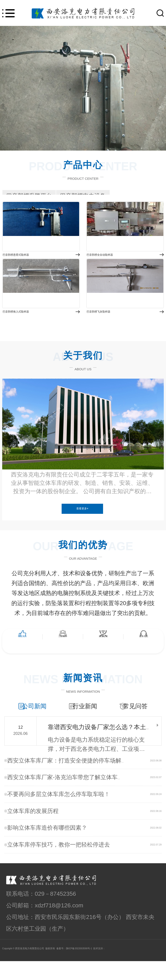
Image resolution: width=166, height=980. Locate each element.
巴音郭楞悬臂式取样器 (35, 266)
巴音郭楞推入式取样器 (35, 333)
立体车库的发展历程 (37, 830)
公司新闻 (39, 713)
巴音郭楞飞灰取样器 (116, 333)
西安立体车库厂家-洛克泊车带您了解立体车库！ (72, 796)
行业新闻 (87, 713)
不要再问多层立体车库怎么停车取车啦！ (62, 813)
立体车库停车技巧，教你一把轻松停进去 (62, 863)
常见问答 (135, 713)
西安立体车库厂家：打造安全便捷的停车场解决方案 (77, 779)
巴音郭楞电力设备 (83, 196)
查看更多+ (82, 515)
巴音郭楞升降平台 (29, 196)
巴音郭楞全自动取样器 (119, 266)
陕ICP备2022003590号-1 (79, 967)
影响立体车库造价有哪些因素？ (51, 847)
